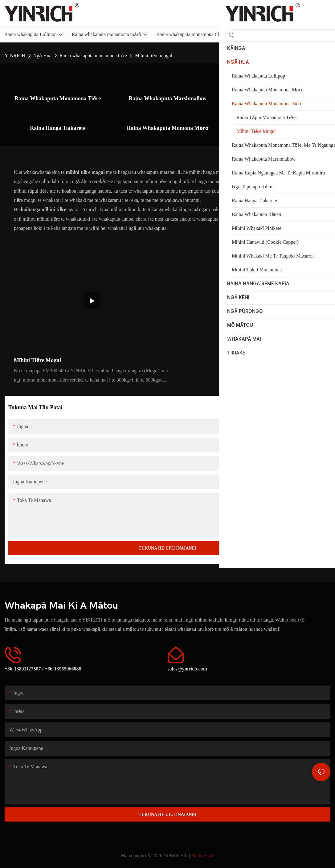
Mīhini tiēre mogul (154, 56)
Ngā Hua (42, 56)
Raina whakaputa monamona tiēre (93, 56)
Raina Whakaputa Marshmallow (167, 98)
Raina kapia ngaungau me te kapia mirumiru (278, 102)
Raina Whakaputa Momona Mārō (167, 128)
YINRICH (15, 56)
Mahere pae (203, 856)
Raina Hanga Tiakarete (58, 128)
